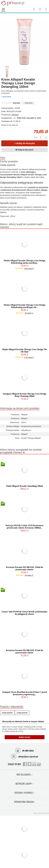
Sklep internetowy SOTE (41, 813)
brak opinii (17, 103)
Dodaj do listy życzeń (24, 150)
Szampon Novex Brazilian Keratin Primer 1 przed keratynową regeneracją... (25, 693)
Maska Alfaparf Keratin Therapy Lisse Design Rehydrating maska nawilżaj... (24, 262)
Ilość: (36, 137)
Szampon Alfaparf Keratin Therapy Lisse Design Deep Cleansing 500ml (25, 395)
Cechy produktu (9, 161)
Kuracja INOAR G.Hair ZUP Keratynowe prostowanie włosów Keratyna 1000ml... (24, 527)
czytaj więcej (6, 97)
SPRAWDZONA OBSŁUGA (24, 802)
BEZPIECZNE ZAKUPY (25, 784)
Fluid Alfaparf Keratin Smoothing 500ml (24, 486)
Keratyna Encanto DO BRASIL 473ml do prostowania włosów (24, 651)
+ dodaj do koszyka (24, 143)
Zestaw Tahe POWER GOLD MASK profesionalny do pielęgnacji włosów (24, 613)
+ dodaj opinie (28, 103)
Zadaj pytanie (8, 165)
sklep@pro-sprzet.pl (25, 756)
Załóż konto (24, 737)
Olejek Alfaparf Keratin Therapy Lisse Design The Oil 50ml (24, 351)
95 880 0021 (24, 750)
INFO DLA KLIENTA (24, 775)
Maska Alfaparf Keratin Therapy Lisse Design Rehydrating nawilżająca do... (24, 306)
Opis (3, 158)
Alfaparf (15, 115)
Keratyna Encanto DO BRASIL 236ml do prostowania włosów (24, 568)
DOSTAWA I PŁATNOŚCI (25, 793)
